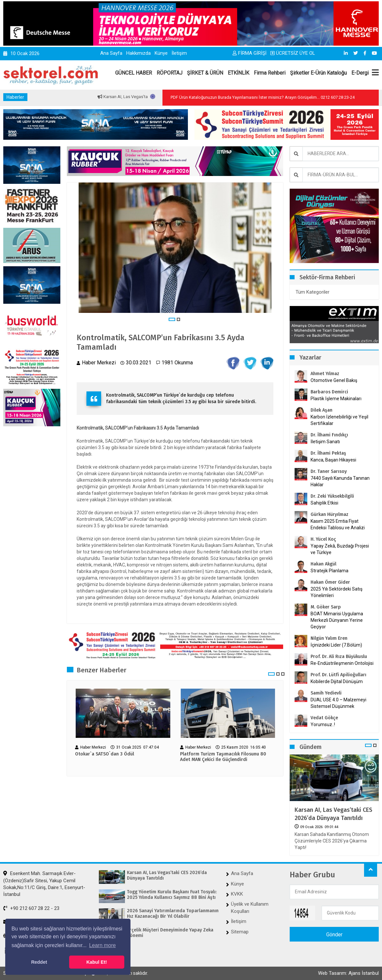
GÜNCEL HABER (134, 73)
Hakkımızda (138, 53)
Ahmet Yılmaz (325, 374)
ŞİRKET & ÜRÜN (205, 73)
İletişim (179, 53)
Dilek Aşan (321, 410)
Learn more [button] (102, 945)
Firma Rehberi (270, 73)
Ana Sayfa (111, 53)
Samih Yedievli (326, 693)
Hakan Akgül (323, 564)
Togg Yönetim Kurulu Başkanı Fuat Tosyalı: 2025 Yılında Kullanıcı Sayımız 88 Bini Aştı (172, 895)
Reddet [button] (39, 962)
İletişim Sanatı (334, 442)
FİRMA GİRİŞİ (250, 53)
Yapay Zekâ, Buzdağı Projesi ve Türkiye (340, 549)
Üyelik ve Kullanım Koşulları (250, 907)
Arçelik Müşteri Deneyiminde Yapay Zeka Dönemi (170, 933)
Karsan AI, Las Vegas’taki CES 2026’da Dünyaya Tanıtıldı (333, 814)
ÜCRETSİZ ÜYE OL (293, 53)
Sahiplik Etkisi (324, 503)
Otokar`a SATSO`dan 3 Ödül (105, 754)
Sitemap (240, 932)
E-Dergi (360, 73)
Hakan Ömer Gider (330, 582)
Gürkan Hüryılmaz (329, 514)
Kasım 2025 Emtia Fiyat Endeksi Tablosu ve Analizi (338, 524)
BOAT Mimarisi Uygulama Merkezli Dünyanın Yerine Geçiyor (337, 620)
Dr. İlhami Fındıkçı (329, 435)
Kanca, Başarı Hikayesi (333, 460)
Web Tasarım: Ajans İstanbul (348, 973)
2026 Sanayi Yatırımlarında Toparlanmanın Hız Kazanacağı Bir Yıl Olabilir (173, 914)
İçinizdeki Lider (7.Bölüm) (336, 645)
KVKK (237, 894)
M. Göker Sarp (326, 607)
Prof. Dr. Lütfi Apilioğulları (338, 675)
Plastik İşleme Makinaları (336, 399)
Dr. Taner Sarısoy (329, 471)
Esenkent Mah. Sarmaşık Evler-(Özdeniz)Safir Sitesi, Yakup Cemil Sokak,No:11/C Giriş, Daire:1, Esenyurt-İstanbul (44, 884)
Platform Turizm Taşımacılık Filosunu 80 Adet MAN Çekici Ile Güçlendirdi (223, 757)
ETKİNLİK (238, 73)
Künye (161, 53)
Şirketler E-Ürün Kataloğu (318, 73)
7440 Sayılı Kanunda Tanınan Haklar (340, 481)
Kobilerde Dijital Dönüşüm (337, 681)
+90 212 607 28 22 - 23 (31, 908)
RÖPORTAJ (169, 73)
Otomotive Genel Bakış (334, 380)
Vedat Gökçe (324, 718)
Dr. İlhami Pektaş (328, 453)
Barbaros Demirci (329, 392)
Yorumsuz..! (323, 724)
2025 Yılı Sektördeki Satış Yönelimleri (336, 592)
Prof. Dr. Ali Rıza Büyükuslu (339, 657)
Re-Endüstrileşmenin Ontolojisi (342, 663)
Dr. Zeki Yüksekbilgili (332, 496)
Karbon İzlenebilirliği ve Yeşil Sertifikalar (339, 420)
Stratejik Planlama (329, 571)
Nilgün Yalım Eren (329, 638)
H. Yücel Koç (323, 539)
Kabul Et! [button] (97, 962)
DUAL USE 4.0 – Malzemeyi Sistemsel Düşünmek (338, 703)
